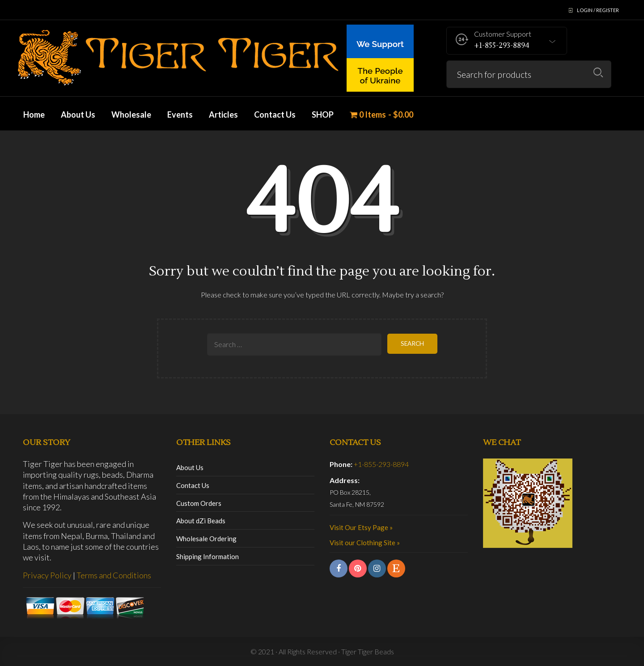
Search (598, 73)
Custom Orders (199, 503)
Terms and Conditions (114, 575)
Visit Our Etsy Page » (361, 527)
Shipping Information (208, 556)
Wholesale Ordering (206, 539)
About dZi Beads (201, 521)
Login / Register (598, 10)
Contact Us (193, 485)
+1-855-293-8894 (381, 464)
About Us (190, 467)
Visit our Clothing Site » (365, 543)
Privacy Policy (47, 575)
